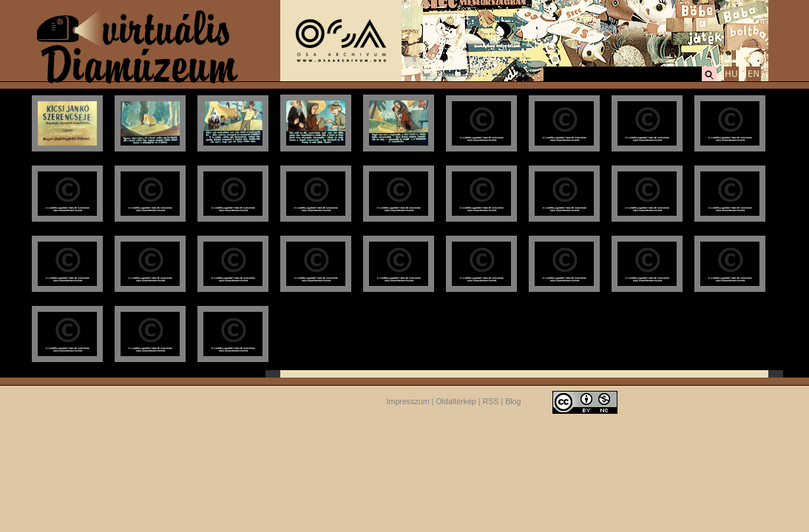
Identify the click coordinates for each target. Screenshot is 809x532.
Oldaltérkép (456, 401)
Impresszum (408, 401)
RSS (491, 401)
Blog (513, 401)
